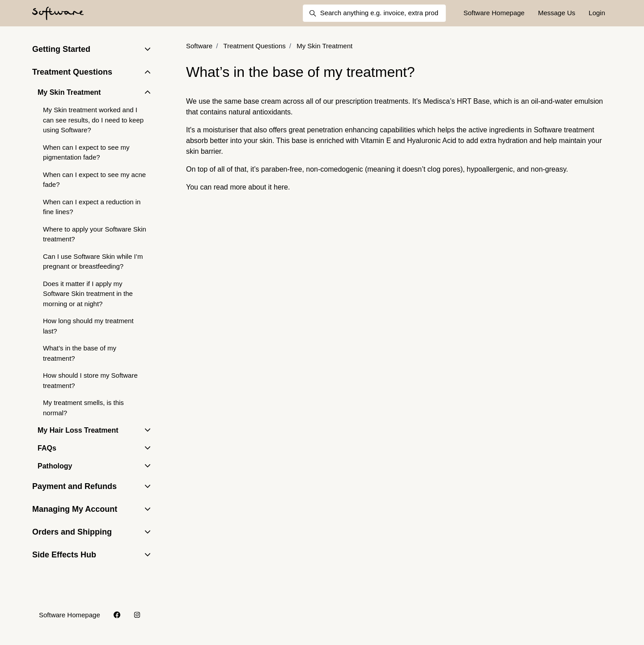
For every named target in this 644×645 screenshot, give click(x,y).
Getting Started (61, 49)
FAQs (47, 448)
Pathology (55, 466)
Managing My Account (75, 509)
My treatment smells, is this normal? (83, 408)
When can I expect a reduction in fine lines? (92, 207)
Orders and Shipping (72, 532)
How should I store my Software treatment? (90, 380)
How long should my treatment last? (88, 326)
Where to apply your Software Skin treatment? (95, 234)
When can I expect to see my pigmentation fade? (86, 152)
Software (199, 46)
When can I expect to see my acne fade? (94, 180)
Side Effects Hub (64, 555)
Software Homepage (494, 13)
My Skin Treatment (324, 46)
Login (597, 13)
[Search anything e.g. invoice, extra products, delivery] (374, 13)
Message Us (557, 13)
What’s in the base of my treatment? (80, 353)
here (281, 187)
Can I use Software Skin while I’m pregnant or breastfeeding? (93, 261)
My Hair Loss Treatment (78, 430)
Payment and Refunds (74, 486)
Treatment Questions (254, 46)
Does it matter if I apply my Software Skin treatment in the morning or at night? (88, 294)
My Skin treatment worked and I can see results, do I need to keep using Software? (93, 120)
